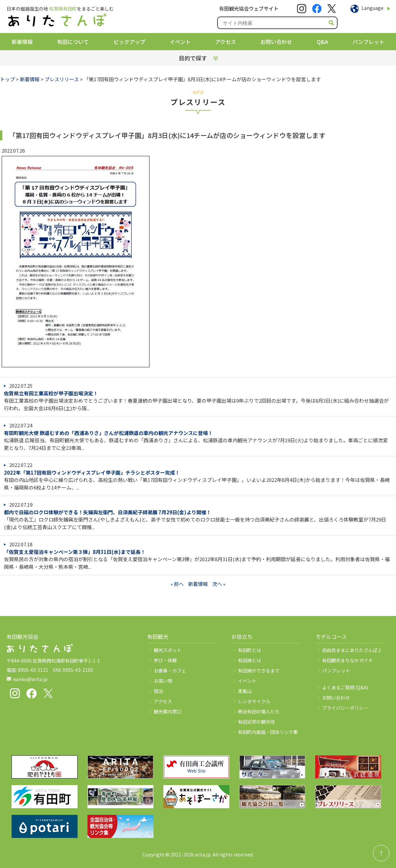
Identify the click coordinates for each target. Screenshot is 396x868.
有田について (73, 42)
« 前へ (177, 584)
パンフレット (368, 42)
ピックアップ (129, 42)
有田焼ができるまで (259, 670)
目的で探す (193, 58)
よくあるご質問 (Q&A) (345, 687)
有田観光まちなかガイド (347, 660)
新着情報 (22, 42)
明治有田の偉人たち (259, 711)
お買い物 (163, 681)
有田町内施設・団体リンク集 (268, 732)
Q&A (322, 42)
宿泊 (158, 691)
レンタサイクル (254, 701)
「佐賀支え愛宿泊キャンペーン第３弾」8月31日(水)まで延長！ (75, 552)
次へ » (219, 584)
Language (372, 8)
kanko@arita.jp (30, 679)
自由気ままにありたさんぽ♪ (352, 650)
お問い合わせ (276, 42)
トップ (7, 79)
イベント (180, 42)
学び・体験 (165, 660)
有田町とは (249, 650)
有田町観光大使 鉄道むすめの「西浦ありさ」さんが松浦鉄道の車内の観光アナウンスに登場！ (108, 433)
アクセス (226, 42)
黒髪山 (245, 691)
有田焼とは (249, 660)
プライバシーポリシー (345, 708)
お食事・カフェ (170, 670)
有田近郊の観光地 (256, 722)
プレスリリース (62, 79)
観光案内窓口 (168, 711)
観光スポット (168, 650)
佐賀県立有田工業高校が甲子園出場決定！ (51, 393)
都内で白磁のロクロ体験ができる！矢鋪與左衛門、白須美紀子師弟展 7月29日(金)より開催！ (108, 512)
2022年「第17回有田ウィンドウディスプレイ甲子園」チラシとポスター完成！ (92, 472)
